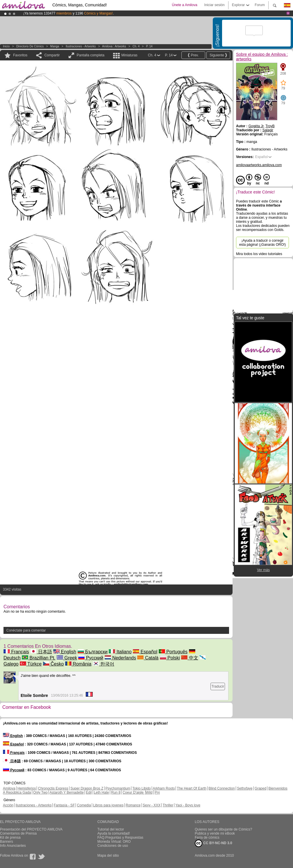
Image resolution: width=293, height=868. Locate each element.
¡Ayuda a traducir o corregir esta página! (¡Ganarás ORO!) (263, 243)
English (65, 652)
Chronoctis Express (53, 788)
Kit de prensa (10, 837)
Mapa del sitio (108, 856)
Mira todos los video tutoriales (259, 254)
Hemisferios (27, 788)
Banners (7, 842)
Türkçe (31, 664)
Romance (133, 805)
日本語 (41, 652)
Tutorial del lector (111, 829)
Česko (53, 664)
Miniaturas (129, 55)
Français (16, 652)
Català (148, 658)
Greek (67, 658)
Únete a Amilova (184, 5)
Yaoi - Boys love (188, 805)
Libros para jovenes (108, 805)
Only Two (40, 792)
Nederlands (120, 658)
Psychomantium (118, 788)
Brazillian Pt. (39, 658)
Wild (149, 792)
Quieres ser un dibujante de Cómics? (223, 829)
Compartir (52, 55)
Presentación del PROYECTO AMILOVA (31, 829)
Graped (260, 788)
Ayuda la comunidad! (114, 833)
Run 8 (116, 792)
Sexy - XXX (152, 805)
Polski (170, 658)
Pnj (157, 792)
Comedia (84, 805)
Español (145, 652)
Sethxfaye (245, 788)
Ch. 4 (136, 46)
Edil (89, 792)
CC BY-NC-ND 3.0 (214, 843)
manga (55, 46)
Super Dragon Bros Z (87, 788)
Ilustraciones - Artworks (81, 46)
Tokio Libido (141, 788)
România (78, 664)
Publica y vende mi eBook (215, 833)
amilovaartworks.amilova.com (259, 165)
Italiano (120, 652)
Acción (8, 805)
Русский (91, 658)
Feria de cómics (207, 837)
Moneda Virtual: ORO (114, 842)
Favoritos (20, 55)
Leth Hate (101, 792)
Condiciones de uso (113, 846)
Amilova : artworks (114, 46)
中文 (190, 658)
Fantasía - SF (64, 805)
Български (93, 652)
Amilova (9, 788)
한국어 (103, 664)
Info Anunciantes (13, 846)
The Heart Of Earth (192, 788)
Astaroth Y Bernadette (67, 792)
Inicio (6, 46)
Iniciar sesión (215, 5)
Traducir (218, 686)
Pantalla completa (91, 55)
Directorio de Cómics (30, 46)
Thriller (168, 805)
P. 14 (149, 46)
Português (173, 652)
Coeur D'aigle (134, 792)
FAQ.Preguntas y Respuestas (120, 837)
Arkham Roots (164, 788)
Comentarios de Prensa (18, 833)
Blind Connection (222, 788)
